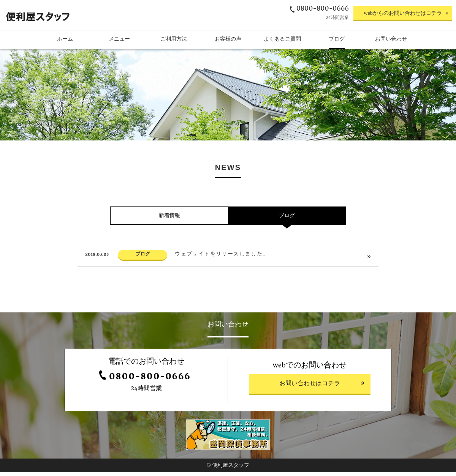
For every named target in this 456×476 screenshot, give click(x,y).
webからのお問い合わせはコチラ (403, 13)
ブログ (287, 244)
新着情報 (169, 244)
